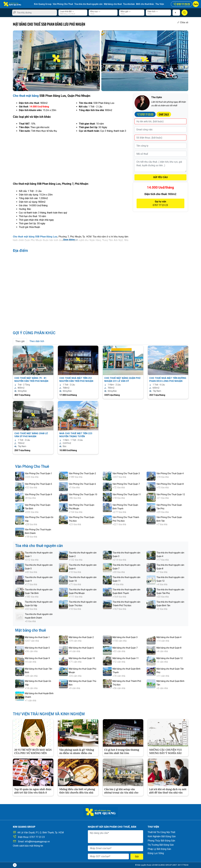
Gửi (137, 857)
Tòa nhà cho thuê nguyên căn (88, 4)
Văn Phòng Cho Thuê (63, 4)
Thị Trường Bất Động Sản (161, 845)
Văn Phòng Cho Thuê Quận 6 (82, 484)
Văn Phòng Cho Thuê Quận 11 (127, 494)
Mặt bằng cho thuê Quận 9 (37, 658)
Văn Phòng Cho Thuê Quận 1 (38, 473)
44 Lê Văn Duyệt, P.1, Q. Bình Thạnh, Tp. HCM (41, 833)
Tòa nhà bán (129, 4)
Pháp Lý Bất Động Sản (159, 849)
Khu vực (95, 11)
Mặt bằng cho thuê (113, 4)
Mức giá (126, 11)
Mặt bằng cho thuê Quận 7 (125, 648)
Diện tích (153, 11)
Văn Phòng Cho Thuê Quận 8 (170, 484)
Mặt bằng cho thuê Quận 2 (81, 637)
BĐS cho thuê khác (145, 4)
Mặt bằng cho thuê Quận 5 (37, 648)
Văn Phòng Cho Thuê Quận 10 (83, 494)
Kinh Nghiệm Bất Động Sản (162, 836)
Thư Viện (160, 4)
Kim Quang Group (43, 4)
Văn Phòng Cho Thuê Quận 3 (126, 473)
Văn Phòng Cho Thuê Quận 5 (38, 484)
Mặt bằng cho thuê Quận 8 (169, 648)
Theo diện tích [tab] (37, 341)
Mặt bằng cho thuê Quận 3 (125, 637)
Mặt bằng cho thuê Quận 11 (126, 658)
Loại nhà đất (67, 11)
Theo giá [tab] (20, 341)
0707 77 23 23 (37, 837)
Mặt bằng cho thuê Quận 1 (37, 637)
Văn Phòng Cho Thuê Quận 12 (171, 494)
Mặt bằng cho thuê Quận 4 (169, 637)
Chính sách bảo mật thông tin (28, 846)
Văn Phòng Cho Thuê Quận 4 (170, 473)
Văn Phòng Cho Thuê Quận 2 (82, 473)
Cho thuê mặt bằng (26, 96)
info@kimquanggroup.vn (37, 842)
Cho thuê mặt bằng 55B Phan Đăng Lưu (35, 237)
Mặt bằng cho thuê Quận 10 (82, 658)
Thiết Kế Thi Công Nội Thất (161, 832)
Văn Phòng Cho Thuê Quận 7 (126, 484)
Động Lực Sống (156, 853)
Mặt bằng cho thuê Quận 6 (81, 648)
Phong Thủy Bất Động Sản (161, 841)
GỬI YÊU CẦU (160, 177)
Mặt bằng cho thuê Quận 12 (170, 658)
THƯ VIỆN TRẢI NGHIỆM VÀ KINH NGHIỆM (49, 714)
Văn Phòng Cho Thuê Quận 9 (38, 494)
